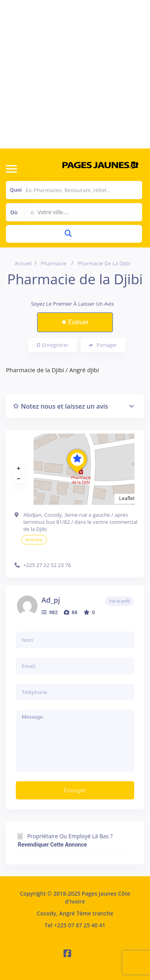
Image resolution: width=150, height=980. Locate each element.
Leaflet (127, 498)
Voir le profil (119, 601)
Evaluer (75, 322)
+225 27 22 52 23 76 (47, 565)
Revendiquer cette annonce (52, 845)
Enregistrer (53, 345)
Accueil (23, 263)
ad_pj (51, 600)
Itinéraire (34, 540)
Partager (103, 345)
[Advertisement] (74, 74)
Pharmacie (54, 263)
